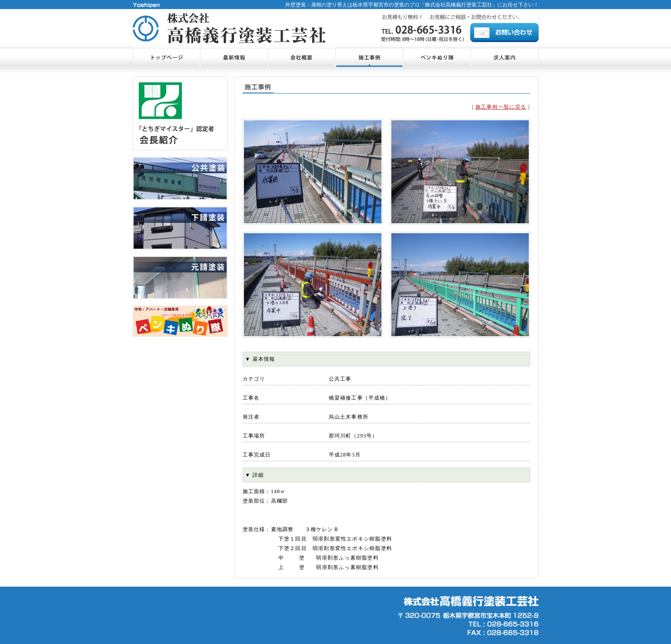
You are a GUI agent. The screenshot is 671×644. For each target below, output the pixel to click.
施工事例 (369, 58)
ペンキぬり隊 (437, 58)
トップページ (166, 58)
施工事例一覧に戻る (501, 107)
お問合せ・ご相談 (505, 58)
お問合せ (504, 33)
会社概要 (301, 58)
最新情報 (234, 58)
